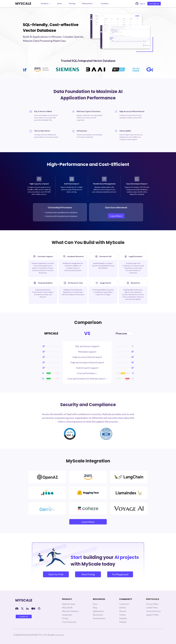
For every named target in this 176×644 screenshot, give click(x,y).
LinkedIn (123, 618)
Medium (123, 622)
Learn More (116, 216)
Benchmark (98, 615)
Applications (98, 611)
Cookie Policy (152, 608)
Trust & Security (69, 622)
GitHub (122, 608)
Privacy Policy (152, 604)
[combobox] (124, 333)
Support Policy (152, 615)
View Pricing (88, 574)
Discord (123, 611)
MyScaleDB (67, 608)
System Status (99, 618)
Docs (60, 4)
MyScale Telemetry (70, 611)
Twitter (123, 615)
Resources (88, 4)
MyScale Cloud (68, 604)
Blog (95, 608)
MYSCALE (23, 4)
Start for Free (56, 574)
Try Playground (120, 574)
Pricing (72, 4)
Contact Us (24, 616)
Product (46, 4)
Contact (105, 4)
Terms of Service (153, 611)
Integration (67, 615)
